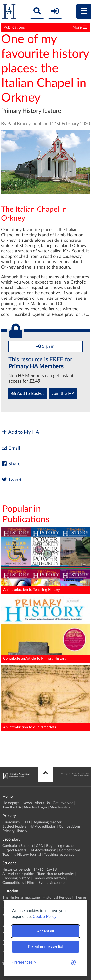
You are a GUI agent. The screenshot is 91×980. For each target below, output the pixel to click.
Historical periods (17, 870)
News (27, 803)
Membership (60, 807)
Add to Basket (28, 394)
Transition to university (56, 874)
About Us (42, 803)
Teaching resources (59, 855)
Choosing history (16, 878)
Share (11, 464)
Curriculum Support (18, 846)
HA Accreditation (43, 827)
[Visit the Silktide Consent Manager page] (74, 962)
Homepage (11, 803)
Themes (80, 898)
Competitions (70, 827)
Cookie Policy (45, 917)
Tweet (11, 480)
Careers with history (49, 878)
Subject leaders (14, 827)
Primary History (15, 831)
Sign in (45, 346)
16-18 (52, 870)
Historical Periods (57, 898)
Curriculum (11, 822)
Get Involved (63, 803)
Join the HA (63, 394)
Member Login (35, 807)
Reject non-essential (45, 947)
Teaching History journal (22, 855)
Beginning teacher (47, 822)
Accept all (45, 931)
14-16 (39, 870)
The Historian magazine (21, 898)
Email (11, 448)
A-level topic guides (18, 874)
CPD (26, 822)
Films (31, 883)
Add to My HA (20, 432)
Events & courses (52, 883)
